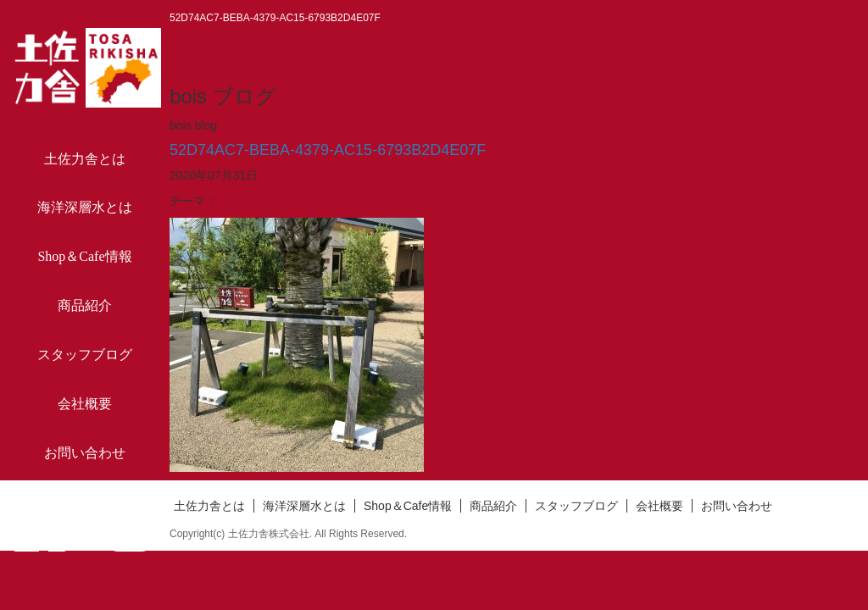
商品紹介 (85, 305)
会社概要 (85, 404)
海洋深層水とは (85, 207)
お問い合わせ (85, 453)
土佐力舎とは (85, 159)
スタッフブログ (85, 355)
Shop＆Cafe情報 (84, 256)
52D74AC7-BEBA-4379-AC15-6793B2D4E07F (328, 150)
